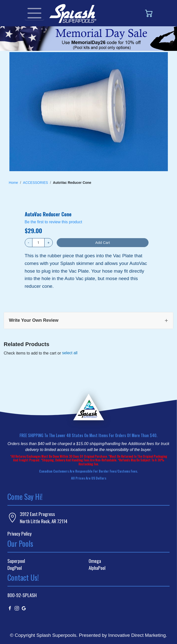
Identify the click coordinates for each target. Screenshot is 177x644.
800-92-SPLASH (22, 595)
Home (13, 183)
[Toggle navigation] (34, 13)
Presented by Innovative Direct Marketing (122, 635)
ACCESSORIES (36, 183)
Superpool (16, 561)
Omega (95, 561)
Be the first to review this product (53, 222)
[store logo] (73, 13)
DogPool (15, 568)
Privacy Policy (20, 533)
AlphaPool (97, 568)
